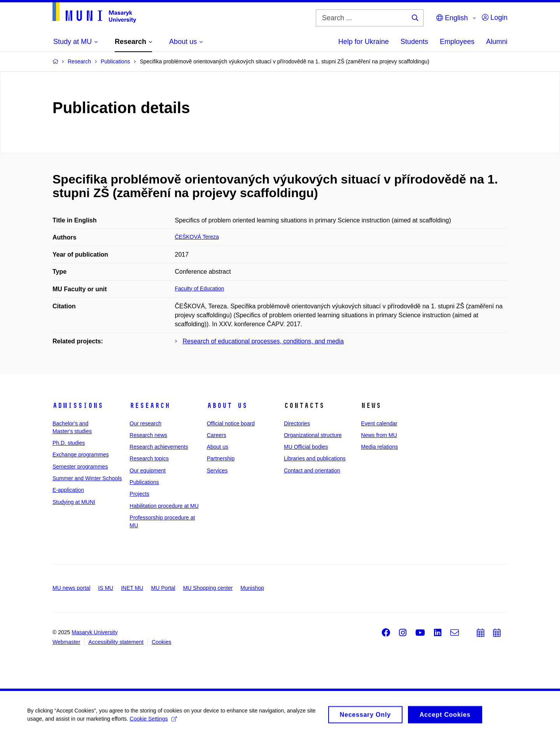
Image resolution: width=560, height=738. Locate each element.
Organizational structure (313, 435)
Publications (144, 482)
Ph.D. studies (69, 443)
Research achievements (159, 447)
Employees (457, 42)
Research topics (149, 458)
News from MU (379, 435)
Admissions (78, 406)
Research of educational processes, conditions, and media (263, 341)
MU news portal (71, 588)
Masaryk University (94, 632)
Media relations (379, 447)
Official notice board (231, 423)
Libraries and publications (315, 458)
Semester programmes (80, 467)
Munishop (252, 588)
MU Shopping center (208, 588)
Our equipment (148, 470)
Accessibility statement (116, 642)
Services (217, 470)
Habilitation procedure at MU (164, 506)
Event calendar (379, 423)
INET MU (132, 588)
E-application (68, 490)
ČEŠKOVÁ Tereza (197, 237)
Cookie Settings (153, 721)
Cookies (162, 642)
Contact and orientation (312, 470)
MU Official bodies (306, 447)
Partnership (221, 458)
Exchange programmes (81, 455)
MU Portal (163, 588)
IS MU (106, 588)
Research (150, 406)
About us (227, 406)
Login (495, 17)
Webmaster (66, 642)
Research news (148, 435)
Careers (217, 435)
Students (414, 42)
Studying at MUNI (74, 502)
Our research (145, 423)
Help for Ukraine (364, 42)
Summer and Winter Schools (87, 478)
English (452, 18)
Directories (297, 423)
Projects (139, 494)
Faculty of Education (200, 289)
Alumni (497, 42)
